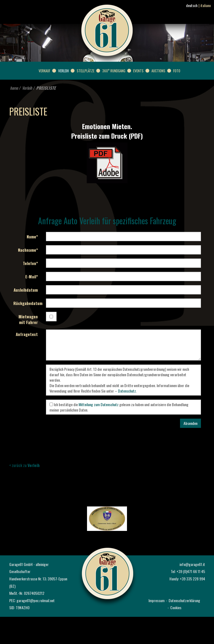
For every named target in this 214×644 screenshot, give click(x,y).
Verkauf (44, 71)
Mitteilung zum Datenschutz (99, 404)
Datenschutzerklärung (184, 600)
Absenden (190, 423)
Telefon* (30, 263)
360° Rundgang (114, 71)
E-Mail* (32, 276)
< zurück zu (24, 465)
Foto (177, 71)
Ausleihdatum (26, 290)
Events (138, 71)
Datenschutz (127, 391)
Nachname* (28, 250)
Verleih (63, 71)
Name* (32, 237)
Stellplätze (86, 71)
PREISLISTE (46, 88)
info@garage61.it (192, 564)
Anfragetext (27, 334)
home (14, 88)
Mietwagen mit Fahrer (28, 319)
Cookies (176, 607)
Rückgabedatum (28, 303)
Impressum (156, 600)
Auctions (158, 71)
